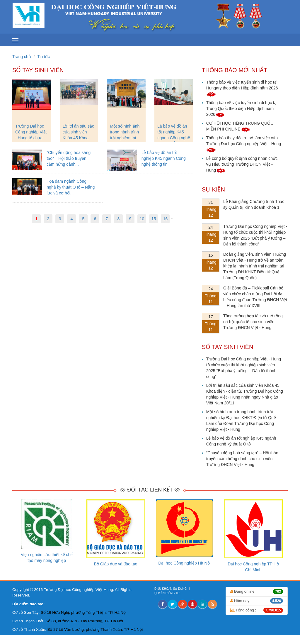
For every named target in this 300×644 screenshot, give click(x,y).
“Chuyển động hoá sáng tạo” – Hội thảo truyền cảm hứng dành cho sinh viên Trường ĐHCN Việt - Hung (242, 459)
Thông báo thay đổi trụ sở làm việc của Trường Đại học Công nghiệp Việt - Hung (244, 144)
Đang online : (257, 592)
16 (166, 219)
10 (142, 219)
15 (154, 219)
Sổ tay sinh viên (38, 70)
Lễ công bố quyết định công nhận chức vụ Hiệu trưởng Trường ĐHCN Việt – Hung (242, 164)
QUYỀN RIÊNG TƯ (167, 593)
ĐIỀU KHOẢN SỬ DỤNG (171, 589)
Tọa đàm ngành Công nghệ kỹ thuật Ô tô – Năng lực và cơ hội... (71, 187)
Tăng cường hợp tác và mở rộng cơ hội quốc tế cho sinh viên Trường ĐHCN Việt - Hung (253, 322)
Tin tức (44, 57)
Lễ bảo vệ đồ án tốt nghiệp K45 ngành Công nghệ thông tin (164, 158)
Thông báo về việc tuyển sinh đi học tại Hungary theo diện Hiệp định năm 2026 (242, 88)
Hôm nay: (257, 601)
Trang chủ (22, 57)
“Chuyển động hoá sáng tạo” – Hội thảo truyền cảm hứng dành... (69, 158)
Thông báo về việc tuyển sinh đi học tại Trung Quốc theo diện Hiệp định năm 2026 (242, 109)
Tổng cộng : (257, 610)
